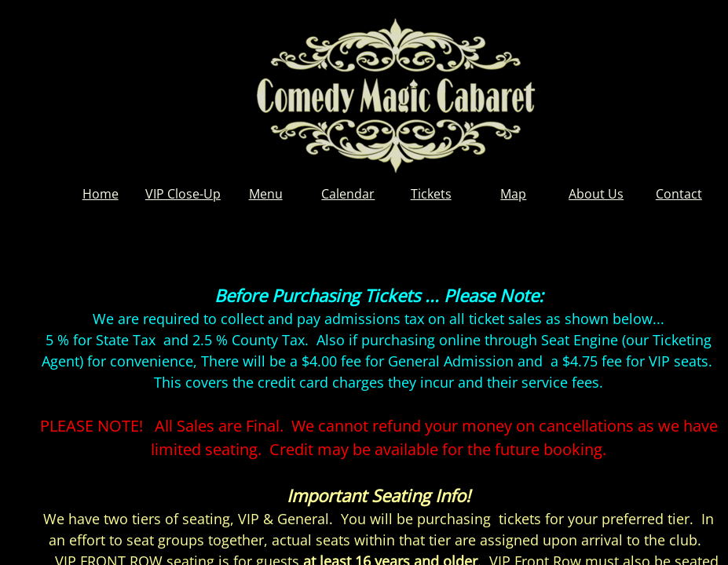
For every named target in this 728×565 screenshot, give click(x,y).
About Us (596, 194)
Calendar (348, 194)
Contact (679, 194)
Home (101, 194)
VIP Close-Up (183, 194)
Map (513, 194)
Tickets (431, 194)
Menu (266, 194)
